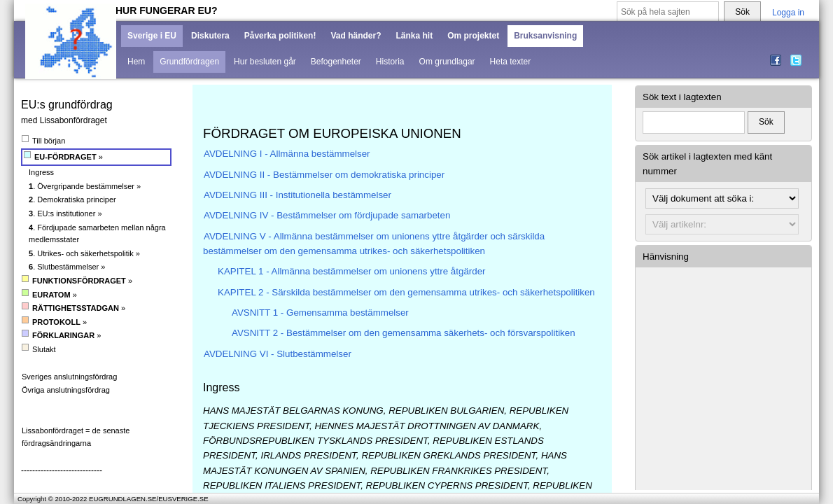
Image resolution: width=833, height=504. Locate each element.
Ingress (41, 172)
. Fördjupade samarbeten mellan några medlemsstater (97, 234)
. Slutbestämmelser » (67, 267)
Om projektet (473, 36)
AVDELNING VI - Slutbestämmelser (278, 354)
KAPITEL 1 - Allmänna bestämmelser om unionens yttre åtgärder (352, 271)
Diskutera (210, 36)
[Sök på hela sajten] (668, 12)
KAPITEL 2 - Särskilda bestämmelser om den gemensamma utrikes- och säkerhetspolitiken (406, 292)
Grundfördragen (189, 62)
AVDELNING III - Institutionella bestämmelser (297, 195)
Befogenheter (336, 62)
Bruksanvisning (545, 36)
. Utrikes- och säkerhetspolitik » (84, 253)
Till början (43, 140)
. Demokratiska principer (72, 199)
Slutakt (39, 349)
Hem (136, 62)
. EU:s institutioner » (65, 213)
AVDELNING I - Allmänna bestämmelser (287, 154)
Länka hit (414, 36)
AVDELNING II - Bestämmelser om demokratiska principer (324, 175)
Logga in (788, 13)
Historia (390, 62)
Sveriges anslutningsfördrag (69, 377)
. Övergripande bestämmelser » (85, 186)
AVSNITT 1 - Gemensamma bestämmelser (320, 313)
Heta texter (511, 62)
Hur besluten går (265, 62)
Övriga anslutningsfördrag (66, 390)
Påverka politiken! (280, 36)
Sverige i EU (152, 36)
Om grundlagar (447, 62)
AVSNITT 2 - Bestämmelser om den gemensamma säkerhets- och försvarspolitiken (404, 333)
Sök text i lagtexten (682, 97)
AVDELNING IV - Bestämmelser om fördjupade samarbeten (327, 215)
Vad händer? (356, 36)
